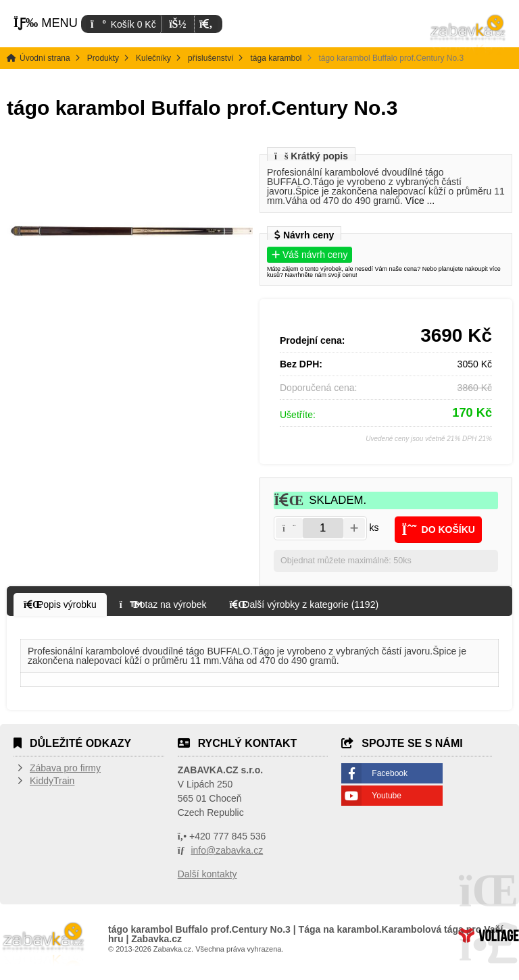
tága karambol (276, 58)
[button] (206, 24)
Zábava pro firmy (65, 768)
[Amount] (323, 528)
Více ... (420, 201)
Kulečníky (153, 58)
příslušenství (211, 58)
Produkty (103, 58)
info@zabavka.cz (227, 850)
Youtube (387, 796)
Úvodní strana (468, 34)
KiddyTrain (52, 781)
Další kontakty (207, 874)
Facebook (390, 773)
